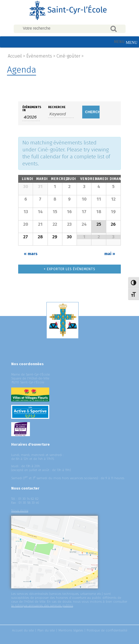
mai (110, 254)
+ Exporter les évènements (69, 269)
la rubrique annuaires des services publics (42, 605)
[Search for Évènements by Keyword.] (61, 114)
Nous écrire (20, 510)
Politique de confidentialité (107, 630)
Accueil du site (23, 630)
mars (31, 254)
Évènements (39, 56)
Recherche (57, 107)
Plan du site (46, 630)
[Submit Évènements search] (91, 112)
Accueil (15, 56)
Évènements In (31, 109)
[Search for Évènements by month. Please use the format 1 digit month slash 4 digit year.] (31, 117)
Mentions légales (71, 630)
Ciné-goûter (68, 56)
